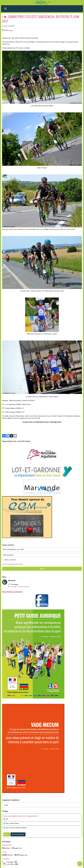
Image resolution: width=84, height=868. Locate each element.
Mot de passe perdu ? (18, 564)
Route (11, 30)
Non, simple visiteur (12, 823)
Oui (7, 819)
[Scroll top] (80, 864)
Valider (42, 569)
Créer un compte (7, 564)
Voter (7, 834)
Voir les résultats (18, 834)
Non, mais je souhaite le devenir (16, 828)
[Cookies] (4, 864)
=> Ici (6, 805)
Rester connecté (10, 560)
